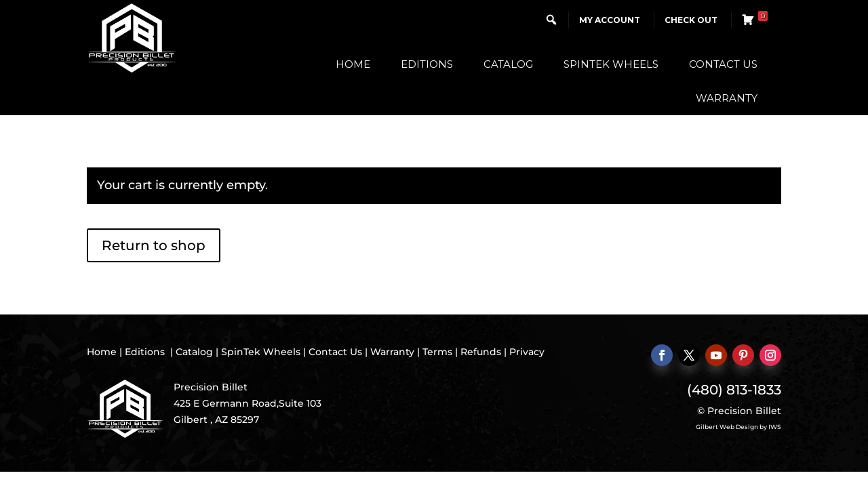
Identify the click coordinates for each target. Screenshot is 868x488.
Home (353, 64)
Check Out (691, 20)
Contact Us (723, 64)
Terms (437, 352)
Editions (427, 64)
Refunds (481, 352)
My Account (610, 20)
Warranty (727, 98)
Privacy (527, 352)
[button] (551, 20)
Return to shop (154, 245)
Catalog (508, 64)
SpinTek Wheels (611, 64)
